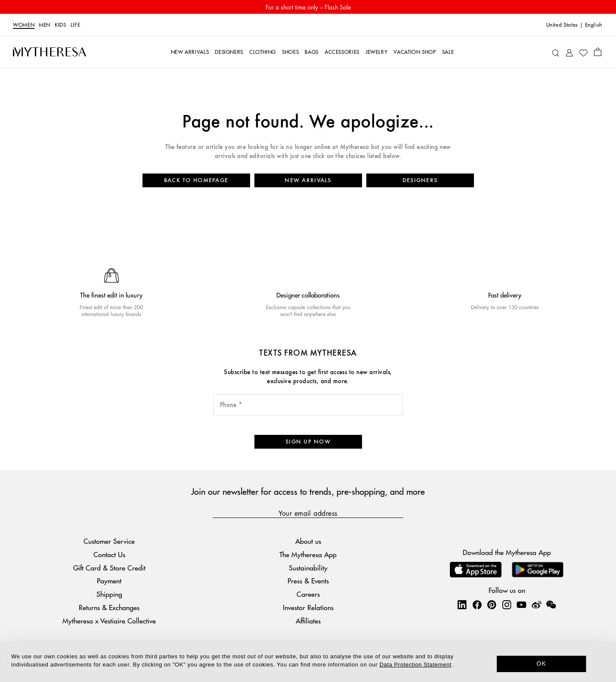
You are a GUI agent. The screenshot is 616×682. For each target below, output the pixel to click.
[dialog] (308, 662)
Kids (60, 25)
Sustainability (308, 568)
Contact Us (109, 554)
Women (24, 25)
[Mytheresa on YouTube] (521, 604)
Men (45, 25)
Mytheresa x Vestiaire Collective (109, 621)
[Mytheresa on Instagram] (507, 604)
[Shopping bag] (598, 52)
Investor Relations (308, 607)
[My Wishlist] (583, 52)
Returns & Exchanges (109, 607)
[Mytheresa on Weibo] (536, 604)
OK (541, 663)
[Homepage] (50, 52)
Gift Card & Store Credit (109, 568)
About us (308, 541)
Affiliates (308, 621)
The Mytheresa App (308, 554)
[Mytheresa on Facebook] (477, 604)
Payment (109, 581)
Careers (308, 594)
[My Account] (569, 52)
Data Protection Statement (416, 665)
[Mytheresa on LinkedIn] (462, 604)
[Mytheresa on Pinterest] (492, 604)
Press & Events (308, 581)
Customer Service (109, 541)
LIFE (76, 25)
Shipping (109, 594)
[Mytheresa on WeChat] (551, 604)
